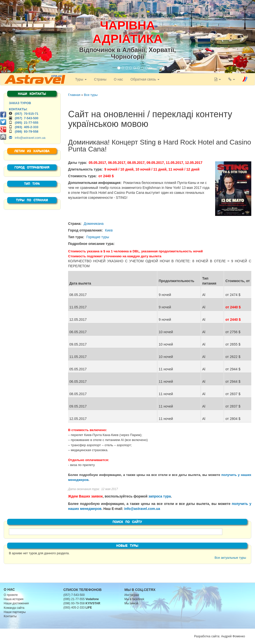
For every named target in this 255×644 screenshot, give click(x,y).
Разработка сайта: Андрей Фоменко (220, 636)
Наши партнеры (15, 612)
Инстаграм (132, 595)
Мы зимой (131, 603)
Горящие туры (98, 237)
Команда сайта (14, 608)
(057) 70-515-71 (27, 114)
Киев (109, 230)
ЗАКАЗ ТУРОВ (20, 103)
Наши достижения (16, 603)
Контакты (10, 616)
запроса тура (160, 496)
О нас (118, 79)
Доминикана (94, 224)
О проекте (11, 595)
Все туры (91, 95)
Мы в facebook (134, 599)
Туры (80, 79)
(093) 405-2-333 (27, 127)
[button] (12, 37)
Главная (74, 95)
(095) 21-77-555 (27, 123)
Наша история (13, 599)
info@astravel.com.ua (142, 509)
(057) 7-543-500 (27, 118)
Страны (100, 79)
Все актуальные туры (230, 558)
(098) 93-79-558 (27, 132)
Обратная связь (145, 79)
